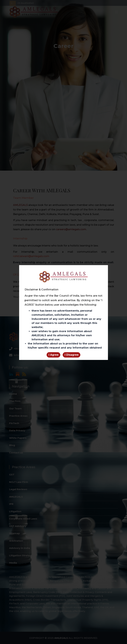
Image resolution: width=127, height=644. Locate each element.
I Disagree (72, 355)
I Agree (54, 355)
